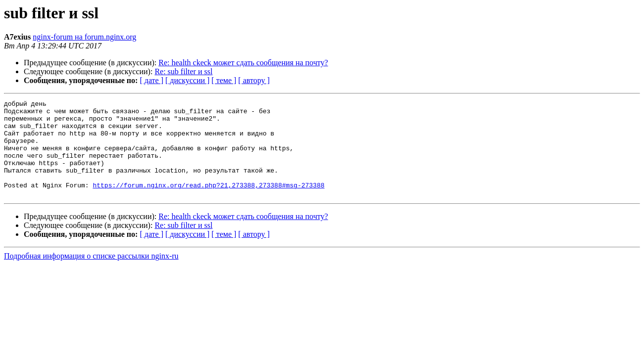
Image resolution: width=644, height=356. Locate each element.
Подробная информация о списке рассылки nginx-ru (91, 275)
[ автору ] (254, 80)
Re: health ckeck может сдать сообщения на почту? (243, 63)
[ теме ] (224, 80)
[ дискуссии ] (187, 80)
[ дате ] (151, 80)
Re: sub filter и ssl (183, 71)
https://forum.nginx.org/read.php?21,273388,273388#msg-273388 (208, 203)
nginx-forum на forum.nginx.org (84, 37)
